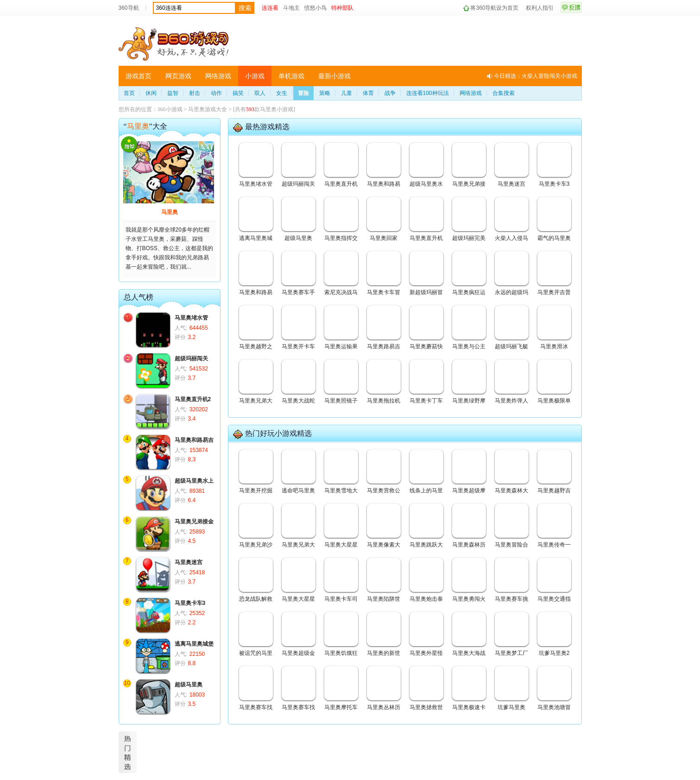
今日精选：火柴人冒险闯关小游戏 (536, 76)
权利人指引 (540, 8)
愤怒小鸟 (315, 8)
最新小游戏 (334, 76)
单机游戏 (291, 76)
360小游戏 (170, 109)
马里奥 (170, 212)
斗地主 (291, 8)
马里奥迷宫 (189, 562)
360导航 (129, 8)
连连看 (270, 8)
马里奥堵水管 (191, 318)
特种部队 (342, 8)
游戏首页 (139, 76)
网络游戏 (218, 76)
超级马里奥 (189, 685)
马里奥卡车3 (190, 603)
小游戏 (255, 76)
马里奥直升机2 (193, 399)
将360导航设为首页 (494, 8)
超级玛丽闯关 (191, 359)
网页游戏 (178, 76)
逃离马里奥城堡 (194, 644)
